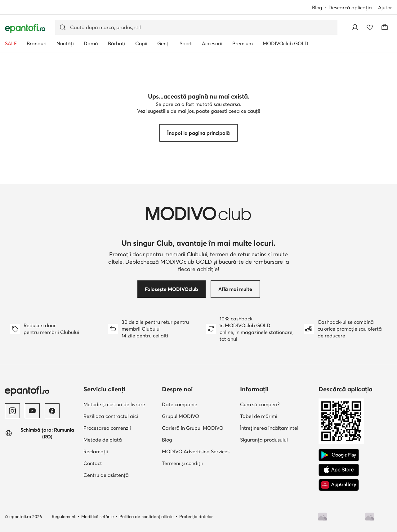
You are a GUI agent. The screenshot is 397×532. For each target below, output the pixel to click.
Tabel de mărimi (259, 416)
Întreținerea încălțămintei (269, 428)
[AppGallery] (339, 485)
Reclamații (96, 451)
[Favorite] (370, 27)
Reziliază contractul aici (111, 416)
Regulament (64, 517)
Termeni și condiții (182, 463)
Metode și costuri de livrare (114, 404)
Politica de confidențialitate (147, 517)
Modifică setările (98, 517)
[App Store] (339, 470)
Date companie (180, 404)
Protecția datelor (196, 517)
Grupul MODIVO (181, 416)
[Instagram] (12, 411)
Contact (93, 463)
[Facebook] (52, 411)
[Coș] (385, 27)
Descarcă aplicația (350, 7)
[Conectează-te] (355, 27)
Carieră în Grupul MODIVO (193, 428)
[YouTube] (32, 411)
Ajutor (385, 7)
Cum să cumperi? (260, 404)
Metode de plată (103, 440)
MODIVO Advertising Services (196, 451)
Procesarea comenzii (107, 428)
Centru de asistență (106, 475)
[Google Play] (339, 455)
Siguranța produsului (264, 440)
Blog (317, 7)
